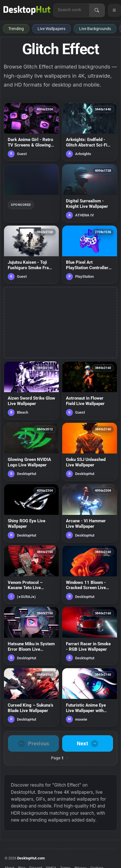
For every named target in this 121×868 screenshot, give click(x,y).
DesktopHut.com (31, 858)
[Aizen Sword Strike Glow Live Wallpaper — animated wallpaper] (31, 390)
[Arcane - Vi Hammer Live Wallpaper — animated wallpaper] (90, 513)
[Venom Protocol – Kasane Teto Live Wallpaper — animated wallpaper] (31, 574)
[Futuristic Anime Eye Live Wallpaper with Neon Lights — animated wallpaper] (90, 697)
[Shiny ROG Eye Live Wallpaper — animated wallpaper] (31, 513)
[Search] (97, 10)
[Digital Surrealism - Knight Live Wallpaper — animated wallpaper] (90, 193)
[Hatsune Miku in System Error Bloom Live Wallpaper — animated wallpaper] (31, 636)
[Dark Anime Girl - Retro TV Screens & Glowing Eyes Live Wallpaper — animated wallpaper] (31, 132)
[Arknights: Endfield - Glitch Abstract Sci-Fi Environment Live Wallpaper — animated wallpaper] (90, 132)
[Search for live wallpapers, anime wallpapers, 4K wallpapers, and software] (71, 10)
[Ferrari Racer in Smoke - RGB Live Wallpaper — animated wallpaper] (90, 636)
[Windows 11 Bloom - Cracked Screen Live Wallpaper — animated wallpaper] (90, 574)
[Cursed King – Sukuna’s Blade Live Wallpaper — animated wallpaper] (31, 697)
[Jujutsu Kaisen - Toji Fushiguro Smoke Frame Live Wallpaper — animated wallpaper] (31, 255)
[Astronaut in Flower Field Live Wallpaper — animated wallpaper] (90, 390)
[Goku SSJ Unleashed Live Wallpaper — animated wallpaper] (90, 452)
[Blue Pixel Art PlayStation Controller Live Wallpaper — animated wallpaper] (90, 255)
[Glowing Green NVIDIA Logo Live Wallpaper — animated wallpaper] (31, 452)
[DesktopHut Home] (27, 10)
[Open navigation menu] (114, 10)
